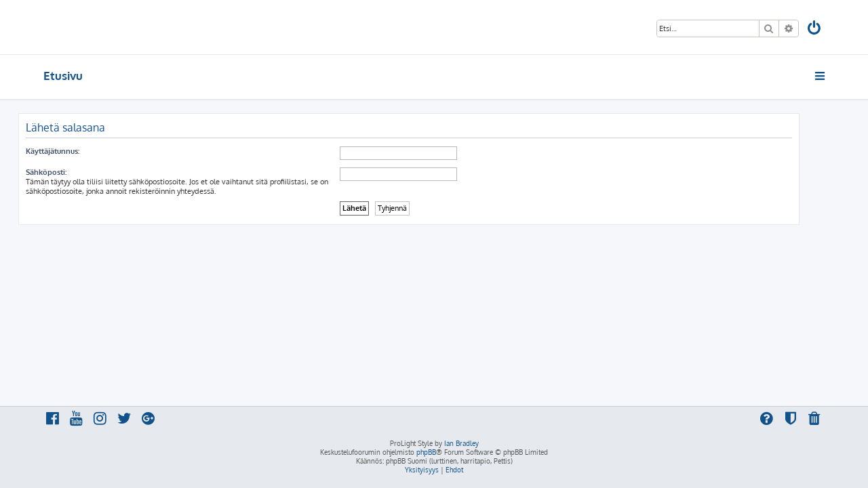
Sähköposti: (71, 172)
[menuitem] (815, 29)
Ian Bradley (461, 443)
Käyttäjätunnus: (78, 151)
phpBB (426, 452)
